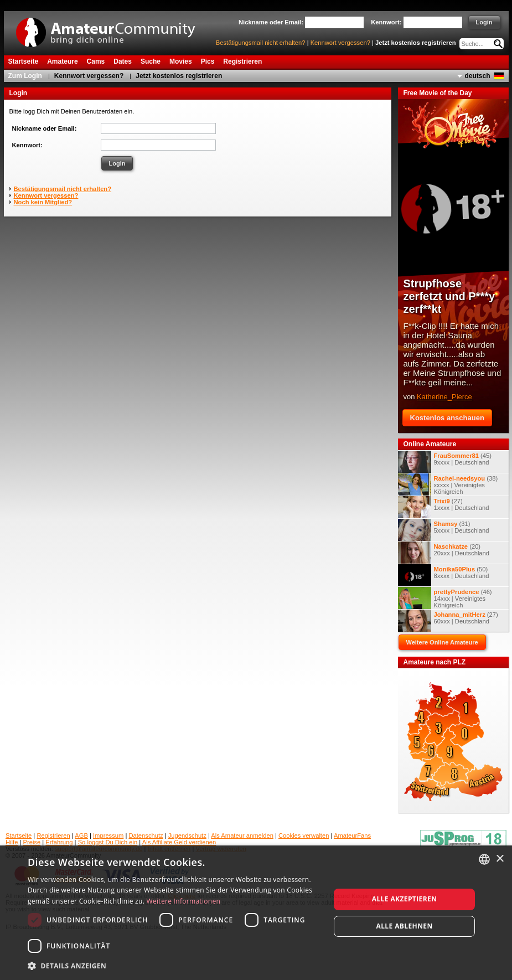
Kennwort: (27, 145)
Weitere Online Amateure (442, 642)
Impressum (108, 835)
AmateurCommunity (112, 29)
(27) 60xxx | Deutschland (448, 621)
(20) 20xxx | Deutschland (444, 553)
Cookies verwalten (304, 835)
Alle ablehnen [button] (404, 926)
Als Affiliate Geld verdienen (179, 842)
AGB (81, 835)
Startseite (19, 835)
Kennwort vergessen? (340, 43)
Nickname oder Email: (45, 128)
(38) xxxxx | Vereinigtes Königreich (448, 484)
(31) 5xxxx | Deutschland (444, 530)
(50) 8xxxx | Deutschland (444, 575)
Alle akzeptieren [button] (405, 899)
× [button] (500, 859)
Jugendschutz (187, 835)
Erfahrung (59, 842)
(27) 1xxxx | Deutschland (444, 507)
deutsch (477, 76)
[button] (174, 965)
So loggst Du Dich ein (108, 842)
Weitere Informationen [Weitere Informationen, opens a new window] (184, 901)
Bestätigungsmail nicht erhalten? (261, 43)
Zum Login (25, 76)
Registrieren (53, 835)
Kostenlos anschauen (447, 418)
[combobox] (484, 859)
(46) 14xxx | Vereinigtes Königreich (445, 598)
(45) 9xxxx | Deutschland (445, 462)
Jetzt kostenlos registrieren (416, 43)
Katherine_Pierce (444, 397)
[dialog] (256, 913)
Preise (32, 842)
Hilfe (12, 842)
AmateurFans (352, 835)
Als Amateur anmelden (242, 835)
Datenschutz (146, 835)
